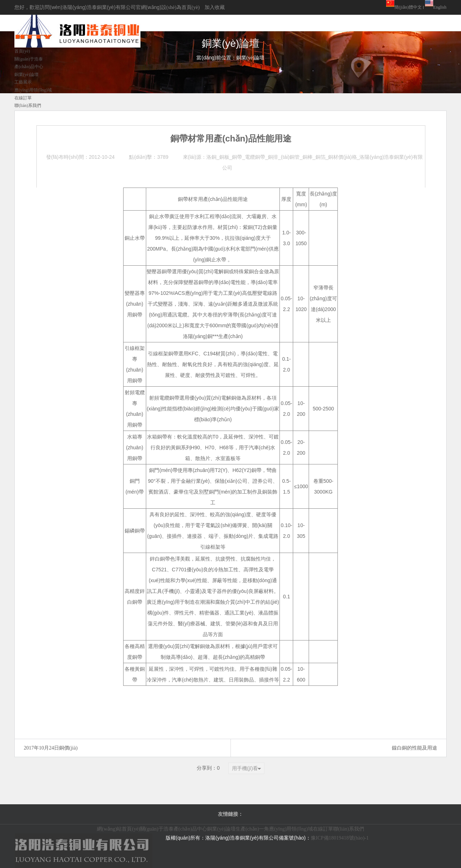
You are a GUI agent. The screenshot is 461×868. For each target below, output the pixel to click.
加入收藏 (215, 7)
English (440, 7)
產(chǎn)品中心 (191, 829)
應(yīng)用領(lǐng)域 (291, 829)
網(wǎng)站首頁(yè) (118, 829)
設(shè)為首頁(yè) (181, 7)
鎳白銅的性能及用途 (415, 748)
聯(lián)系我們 (349, 829)
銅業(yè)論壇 (221, 829)
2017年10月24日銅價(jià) (51, 748)
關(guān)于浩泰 (157, 829)
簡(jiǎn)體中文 (408, 7)
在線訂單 (323, 829)
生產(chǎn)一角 (252, 829)
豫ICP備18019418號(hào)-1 (340, 838)
